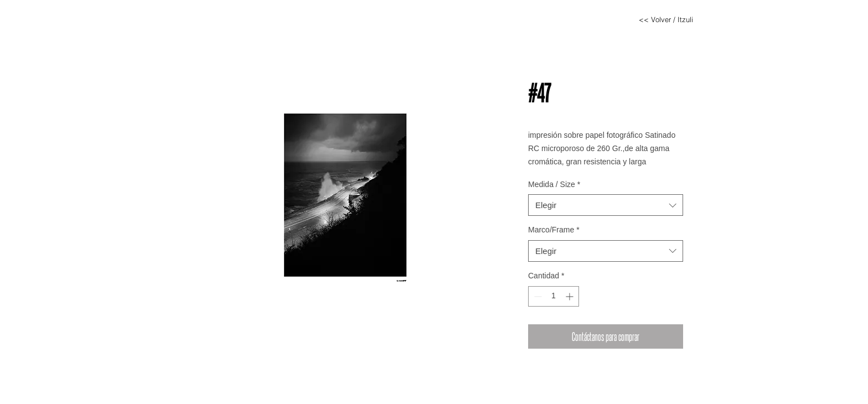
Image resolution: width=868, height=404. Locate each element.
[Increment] (570, 296)
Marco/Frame (554, 230)
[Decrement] (537, 296)
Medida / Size (554, 184)
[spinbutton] (554, 296)
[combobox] (606, 205)
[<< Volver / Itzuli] (666, 19)
